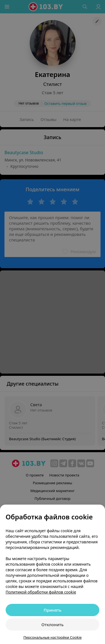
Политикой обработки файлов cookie (41, 592)
